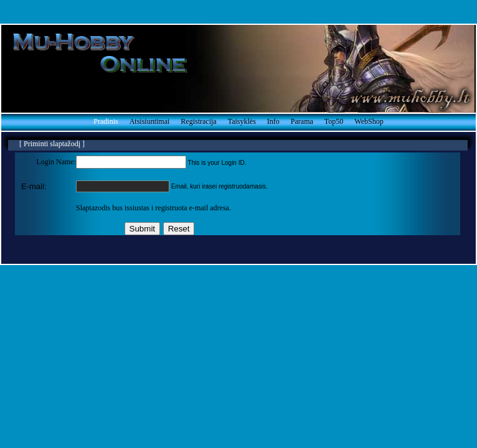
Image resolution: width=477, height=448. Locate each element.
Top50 (334, 121)
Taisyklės (242, 121)
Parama (302, 121)
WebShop (369, 121)
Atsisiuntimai (150, 121)
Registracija (198, 121)
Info (273, 121)
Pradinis (106, 121)
